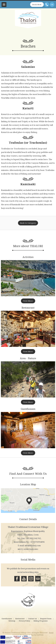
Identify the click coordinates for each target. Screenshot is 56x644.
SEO (32, 635)
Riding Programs (41, 621)
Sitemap (12, 621)
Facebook (17, 579)
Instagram (31, 579)
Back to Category (28, 223)
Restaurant (20, 619)
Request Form (46, 619)
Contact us (32, 619)
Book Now (37, 4)
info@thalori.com (33, 545)
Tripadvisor (38, 579)
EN (52, 4)
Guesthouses (7, 619)
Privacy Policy (24, 621)
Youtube (24, 579)
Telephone (47, 5)
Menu (4, 5)
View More (28, 301)
